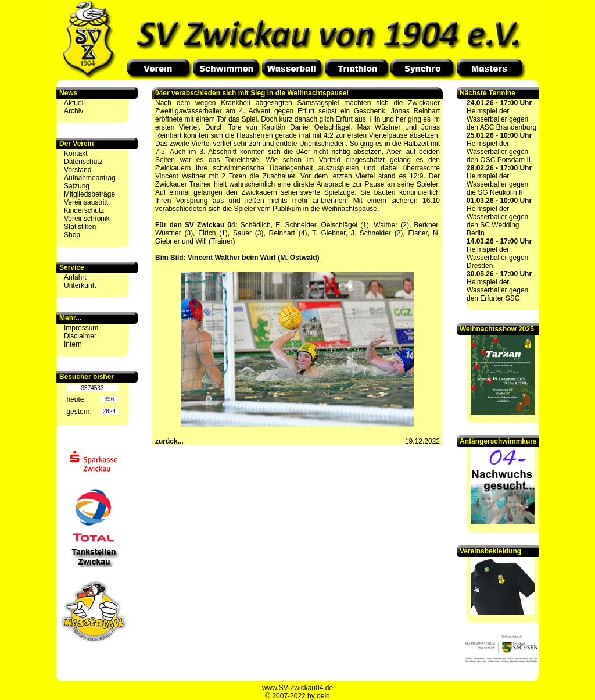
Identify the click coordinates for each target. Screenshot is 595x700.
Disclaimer (80, 336)
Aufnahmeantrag (90, 178)
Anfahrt (75, 277)
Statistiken (80, 227)
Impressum (81, 328)
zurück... (169, 441)
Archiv (74, 111)
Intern (73, 344)
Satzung (77, 186)
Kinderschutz (84, 210)
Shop (72, 235)
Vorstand (78, 170)
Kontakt (76, 153)
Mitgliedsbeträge (89, 194)
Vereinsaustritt (86, 202)
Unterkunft (80, 285)
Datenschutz (83, 162)
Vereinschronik (87, 219)
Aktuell (74, 103)
